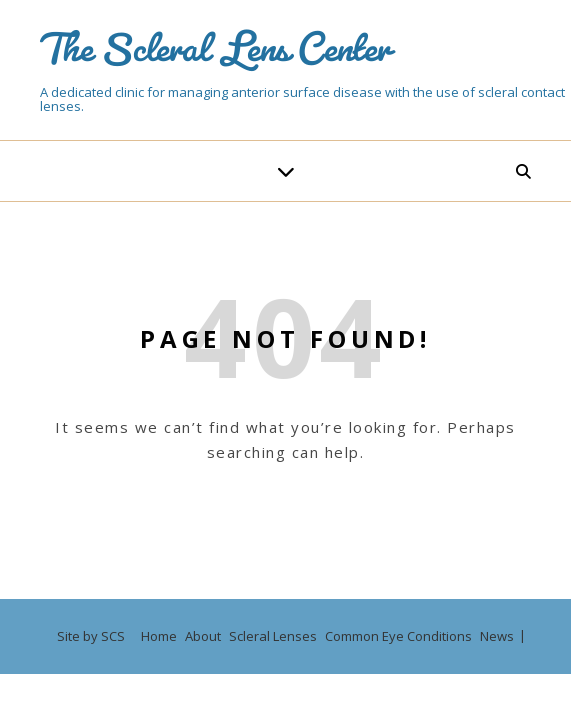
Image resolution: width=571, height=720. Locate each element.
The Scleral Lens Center (215, 38)
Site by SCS (91, 636)
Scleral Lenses (273, 636)
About (203, 636)
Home (159, 636)
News (497, 636)
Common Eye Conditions (398, 636)
